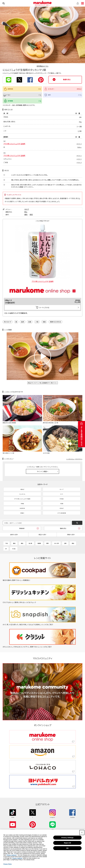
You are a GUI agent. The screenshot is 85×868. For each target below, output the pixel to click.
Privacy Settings (67, 838)
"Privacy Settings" (12, 855)
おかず (27, 209)
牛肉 (7, 543)
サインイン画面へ (43, 471)
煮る (26, 212)
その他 (14, 549)
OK (67, 848)
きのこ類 (56, 543)
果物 (73, 543)
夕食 (37, 322)
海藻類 (39, 543)
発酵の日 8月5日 (55, 322)
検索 (4, 3)
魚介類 (30, 543)
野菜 (31, 215)
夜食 (44, 322)
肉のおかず (8, 322)
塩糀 (23, 322)
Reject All (67, 843)
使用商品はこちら (42, 66)
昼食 (30, 322)
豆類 (65, 543)
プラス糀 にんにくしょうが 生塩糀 (14, 144)
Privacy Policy (8, 864)
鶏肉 (26, 215)
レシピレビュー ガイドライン (74, 459)
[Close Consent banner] (82, 833)
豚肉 (14, 543)
